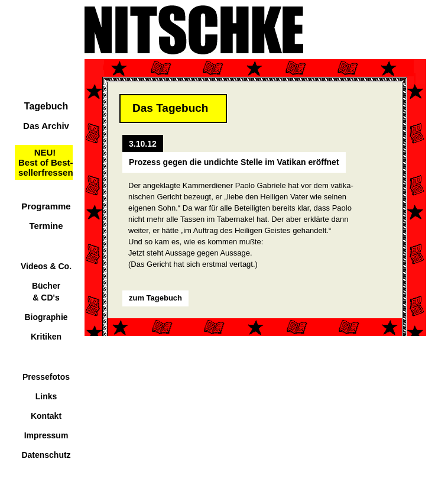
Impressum (46, 435)
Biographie (46, 317)
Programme (46, 206)
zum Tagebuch (155, 298)
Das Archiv (46, 126)
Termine (46, 226)
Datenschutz (46, 455)
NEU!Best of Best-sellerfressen (46, 162)
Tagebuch (46, 106)
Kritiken (46, 337)
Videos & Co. (46, 266)
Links (46, 396)
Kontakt (46, 416)
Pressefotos (46, 377)
